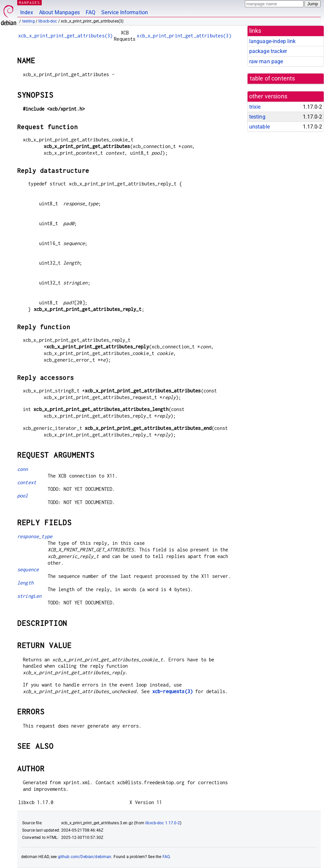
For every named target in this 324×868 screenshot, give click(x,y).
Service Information (125, 12)
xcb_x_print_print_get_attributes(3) (65, 36)
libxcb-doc (48, 21)
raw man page (266, 61)
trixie (255, 107)
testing (28, 21)
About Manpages (59, 12)
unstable (259, 127)
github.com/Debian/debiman (85, 857)
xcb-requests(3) (172, 691)
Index (27, 12)
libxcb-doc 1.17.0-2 (163, 823)
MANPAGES (29, 2)
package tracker (268, 51)
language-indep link (273, 41)
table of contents (273, 78)
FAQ (91, 12)
